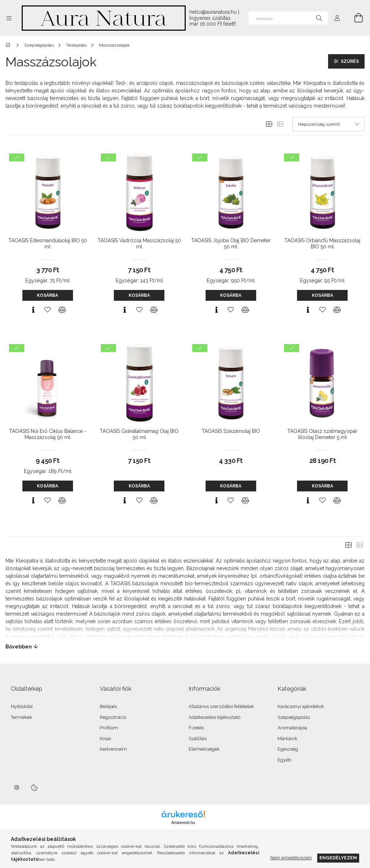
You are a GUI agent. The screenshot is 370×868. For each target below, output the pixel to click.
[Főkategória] (9, 45)
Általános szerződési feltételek (221, 706)
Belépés (108, 706)
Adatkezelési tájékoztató (214, 717)
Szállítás (198, 739)
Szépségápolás (294, 717)
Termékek (21, 717)
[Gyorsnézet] (33, 310)
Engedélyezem (338, 858)
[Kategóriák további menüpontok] (9, 18)
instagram (17, 787)
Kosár (106, 739)
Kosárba (48, 295)
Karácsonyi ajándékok (301, 706)
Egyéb (284, 760)
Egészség (288, 749)
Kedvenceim (113, 749)
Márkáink (287, 739)
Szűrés (350, 61)
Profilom (109, 728)
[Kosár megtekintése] (354, 18)
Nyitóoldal (22, 706)
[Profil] (337, 18)
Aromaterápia (292, 728)
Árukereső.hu (183, 823)
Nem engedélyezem (291, 858)
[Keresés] (288, 18)
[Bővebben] (185, 647)
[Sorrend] (328, 124)
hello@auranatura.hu (213, 12)
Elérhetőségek (204, 749)
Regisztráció (113, 717)
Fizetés (196, 728)
